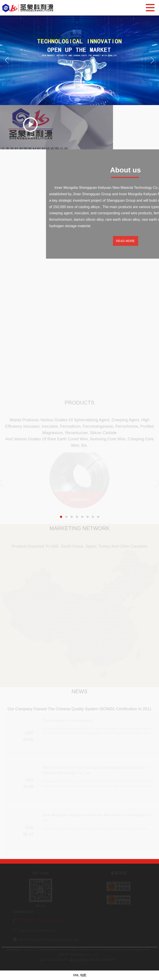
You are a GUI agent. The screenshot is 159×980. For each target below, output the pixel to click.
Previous (7, 65)
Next (154, 65)
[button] (61, 517)
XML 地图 (79, 975)
